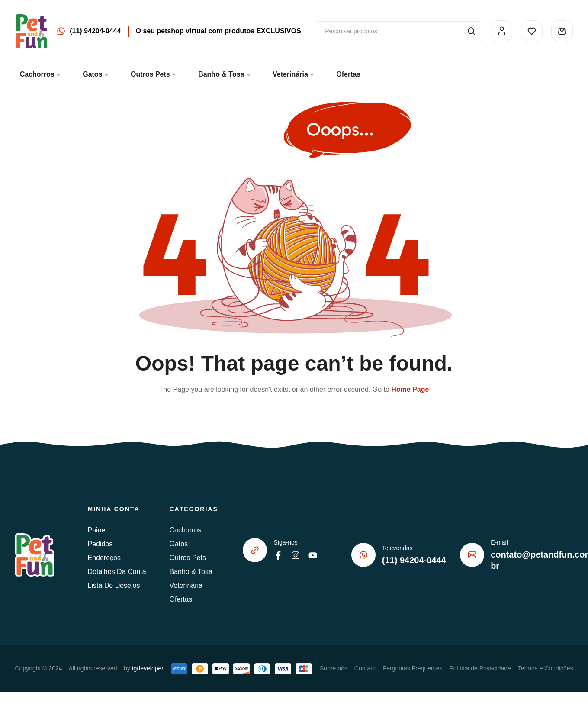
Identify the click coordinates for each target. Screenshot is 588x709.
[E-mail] (472, 555)
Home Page (410, 389)
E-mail (499, 542)
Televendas (397, 548)
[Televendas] (363, 555)
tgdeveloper (148, 668)
